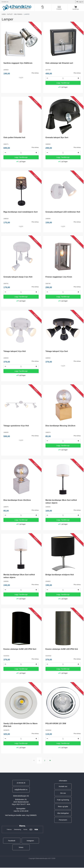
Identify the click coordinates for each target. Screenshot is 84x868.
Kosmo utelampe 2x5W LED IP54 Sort (20, 649)
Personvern (63, 820)
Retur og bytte (63, 807)
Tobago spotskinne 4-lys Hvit (16, 426)
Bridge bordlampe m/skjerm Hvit (60, 575)
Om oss (63, 794)
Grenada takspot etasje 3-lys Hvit (18, 277)
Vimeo (21, 848)
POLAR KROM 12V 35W (56, 724)
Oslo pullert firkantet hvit (14, 138)
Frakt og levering (63, 800)
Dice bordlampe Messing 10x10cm (61, 426)
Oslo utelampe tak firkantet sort (59, 63)
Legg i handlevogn (63, 83)
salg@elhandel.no (21, 790)
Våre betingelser (63, 814)
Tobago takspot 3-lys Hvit (15, 351)
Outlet (10, 14)
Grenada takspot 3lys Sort (57, 138)
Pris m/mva (35, 73)
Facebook (12, 841)
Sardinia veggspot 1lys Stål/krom (18, 63)
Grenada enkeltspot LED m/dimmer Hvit (63, 212)
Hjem (4, 14)
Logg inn (81, 2)
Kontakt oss (5, 2)
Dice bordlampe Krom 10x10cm (17, 500)
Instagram (30, 841)
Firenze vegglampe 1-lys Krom (59, 277)
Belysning (18, 14)
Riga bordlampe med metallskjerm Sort (21, 212)
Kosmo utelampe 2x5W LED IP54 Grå (62, 649)
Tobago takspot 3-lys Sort (57, 351)
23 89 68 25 (21, 783)
